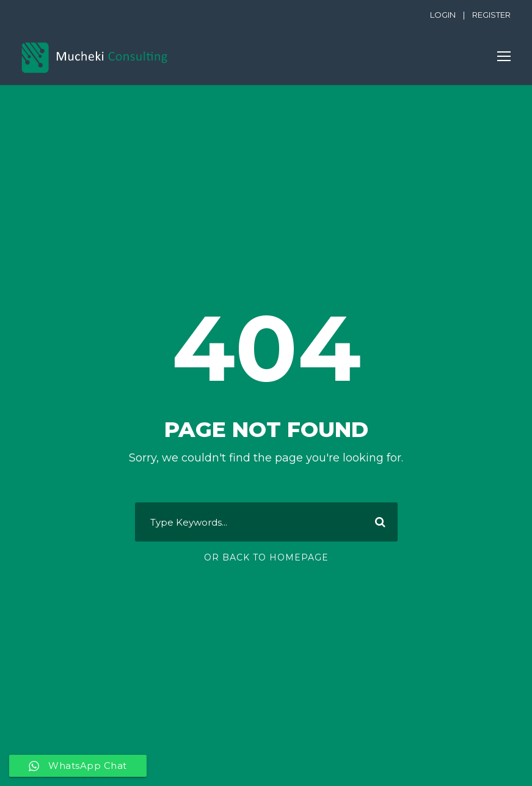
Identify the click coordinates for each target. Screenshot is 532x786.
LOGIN (443, 15)
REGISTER (491, 15)
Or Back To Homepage (266, 557)
